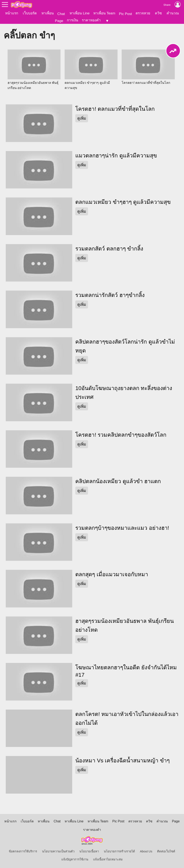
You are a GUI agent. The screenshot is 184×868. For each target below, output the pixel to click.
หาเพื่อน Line (80, 13)
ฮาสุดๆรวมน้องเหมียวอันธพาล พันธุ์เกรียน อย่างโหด (124, 625)
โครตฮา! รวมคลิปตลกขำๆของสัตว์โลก (121, 435)
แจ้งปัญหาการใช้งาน (75, 859)
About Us (146, 851)
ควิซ (158, 13)
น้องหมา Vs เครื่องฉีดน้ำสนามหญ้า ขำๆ (122, 761)
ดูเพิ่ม (82, 118)
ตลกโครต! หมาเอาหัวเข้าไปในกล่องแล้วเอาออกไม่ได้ (127, 719)
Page (59, 21)
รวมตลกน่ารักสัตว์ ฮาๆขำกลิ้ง (110, 295)
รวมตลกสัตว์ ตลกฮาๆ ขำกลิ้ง (109, 249)
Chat (61, 14)
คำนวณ (173, 13)
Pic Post (126, 14)
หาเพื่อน (48, 13)
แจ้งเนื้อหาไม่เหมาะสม (108, 859)
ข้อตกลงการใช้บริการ (23, 851)
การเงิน (73, 20)
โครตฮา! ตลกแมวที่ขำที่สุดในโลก (115, 109)
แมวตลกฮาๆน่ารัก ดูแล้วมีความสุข (116, 156)
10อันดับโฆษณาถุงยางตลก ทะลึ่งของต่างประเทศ (124, 393)
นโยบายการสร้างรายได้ (119, 851)
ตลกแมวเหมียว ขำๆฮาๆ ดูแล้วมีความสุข (123, 202)
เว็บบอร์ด (30, 13)
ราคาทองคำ (91, 20)
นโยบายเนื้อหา (89, 851)
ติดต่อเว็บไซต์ (166, 851)
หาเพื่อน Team (104, 13)
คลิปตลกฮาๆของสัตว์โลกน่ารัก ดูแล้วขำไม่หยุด (125, 346)
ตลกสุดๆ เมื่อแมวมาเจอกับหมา (112, 574)
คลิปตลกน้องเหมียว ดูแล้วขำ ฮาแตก (118, 481)
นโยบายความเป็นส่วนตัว (58, 851)
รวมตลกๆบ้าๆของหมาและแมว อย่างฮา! (122, 528)
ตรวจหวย (143, 13)
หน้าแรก (12, 13)
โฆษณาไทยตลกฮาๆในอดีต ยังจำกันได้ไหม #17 (126, 671)
